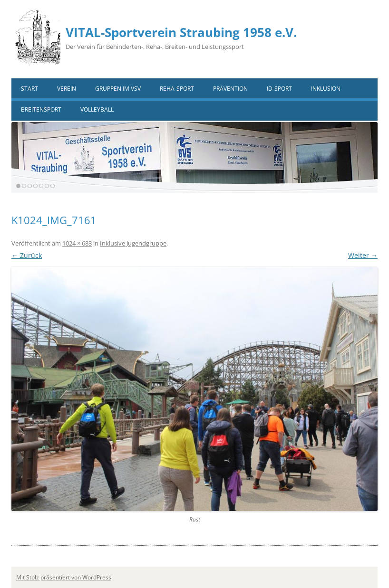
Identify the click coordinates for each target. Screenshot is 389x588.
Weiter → (363, 255)
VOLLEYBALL (97, 109)
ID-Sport (279, 89)
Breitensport (41, 109)
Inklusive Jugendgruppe (133, 243)
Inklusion (326, 89)
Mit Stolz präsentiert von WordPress (64, 577)
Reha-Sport (177, 89)
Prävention (230, 89)
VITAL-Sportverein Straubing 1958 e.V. (181, 32)
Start (29, 89)
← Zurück (27, 255)
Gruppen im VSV (118, 89)
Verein (67, 89)
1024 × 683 (77, 243)
